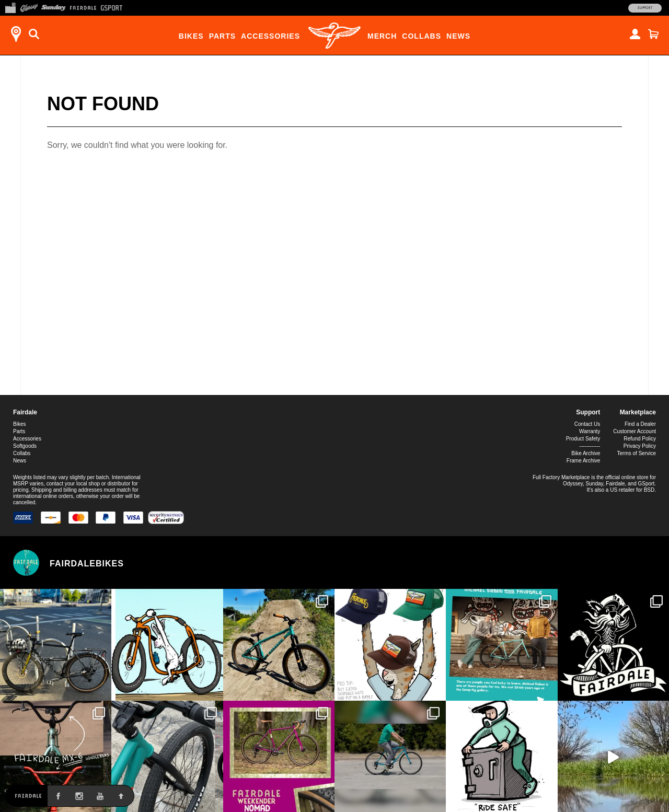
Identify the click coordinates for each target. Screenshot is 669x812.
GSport (647, 484)
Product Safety (583, 439)
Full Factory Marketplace (561, 477)
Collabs (422, 36)
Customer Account (635, 431)
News (458, 36)
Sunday (595, 484)
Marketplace (638, 412)
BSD (649, 490)
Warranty (590, 431)
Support (645, 8)
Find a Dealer (640, 424)
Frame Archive (583, 461)
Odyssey (573, 484)
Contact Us (587, 424)
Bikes (191, 36)
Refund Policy (640, 439)
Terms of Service (637, 453)
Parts (222, 36)
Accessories (270, 36)
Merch (382, 36)
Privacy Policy (640, 446)
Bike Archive (586, 453)
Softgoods (25, 446)
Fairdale (25, 412)
